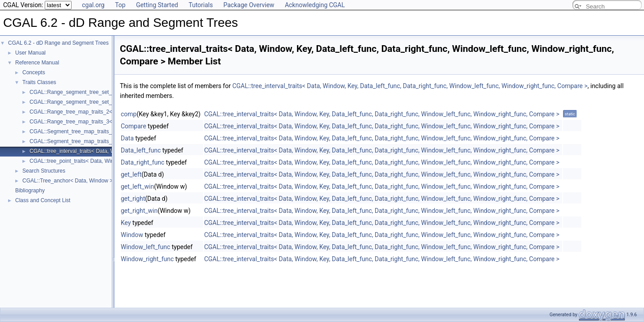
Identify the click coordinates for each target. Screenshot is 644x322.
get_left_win (137, 186)
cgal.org (93, 5)
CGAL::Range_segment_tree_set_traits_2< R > (86, 92)
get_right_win (139, 211)
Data (127, 138)
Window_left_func (146, 247)
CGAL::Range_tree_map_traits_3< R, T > (79, 122)
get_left (131, 174)
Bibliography (30, 191)
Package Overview (249, 5)
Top (120, 5)
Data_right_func (143, 162)
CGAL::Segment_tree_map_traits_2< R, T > (82, 131)
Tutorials (201, 5)
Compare (133, 126)
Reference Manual (37, 63)
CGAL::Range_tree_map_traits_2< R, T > (79, 112)
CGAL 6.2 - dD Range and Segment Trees (58, 43)
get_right (133, 199)
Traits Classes (39, 82)
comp (129, 114)
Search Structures (44, 171)
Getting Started (157, 5)
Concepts (34, 72)
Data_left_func (141, 150)
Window (132, 235)
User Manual (30, 53)
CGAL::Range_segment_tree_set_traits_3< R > (86, 102)
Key (126, 223)
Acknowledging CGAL (315, 5)
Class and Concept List (43, 200)
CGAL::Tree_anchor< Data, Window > (68, 181)
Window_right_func (147, 259)
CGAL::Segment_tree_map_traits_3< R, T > (82, 141)
